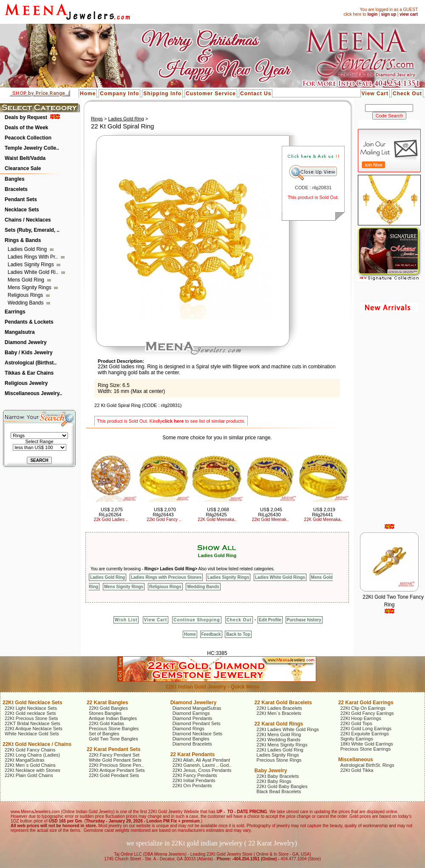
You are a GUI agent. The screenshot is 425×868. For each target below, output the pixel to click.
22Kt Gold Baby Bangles (282, 786)
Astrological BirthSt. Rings (367, 765)
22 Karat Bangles (107, 703)
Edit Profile (270, 620)
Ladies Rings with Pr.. (33, 257)
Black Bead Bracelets (279, 791)
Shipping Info (162, 94)
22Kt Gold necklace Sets (30, 713)
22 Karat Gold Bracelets (283, 703)
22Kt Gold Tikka (357, 770)
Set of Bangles (104, 734)
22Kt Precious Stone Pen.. (116, 765)
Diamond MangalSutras (197, 708)
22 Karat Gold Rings (279, 724)
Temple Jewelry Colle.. (32, 148)
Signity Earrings (357, 739)
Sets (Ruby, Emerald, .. (32, 230)
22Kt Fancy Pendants (195, 775)
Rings (97, 119)
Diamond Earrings (191, 713)
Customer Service (211, 94)
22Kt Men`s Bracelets (279, 713)
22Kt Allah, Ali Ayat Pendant (201, 760)
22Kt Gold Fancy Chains (30, 750)
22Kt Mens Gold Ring (279, 734)
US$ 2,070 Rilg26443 (164, 512)
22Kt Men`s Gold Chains (30, 765)
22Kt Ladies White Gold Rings (288, 729)
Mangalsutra (20, 332)
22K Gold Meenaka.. (217, 519)
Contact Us (256, 94)
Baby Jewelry (271, 771)
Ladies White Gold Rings (280, 577)
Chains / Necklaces (28, 220)
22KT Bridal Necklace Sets (33, 723)
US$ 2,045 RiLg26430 (270, 512)
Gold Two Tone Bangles (113, 739)
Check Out (407, 94)
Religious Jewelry (26, 383)
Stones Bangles (105, 713)
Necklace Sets (22, 210)
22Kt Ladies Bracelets (279, 708)
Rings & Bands (23, 240)
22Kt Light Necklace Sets (31, 708)
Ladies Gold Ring (28, 249)
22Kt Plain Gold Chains (29, 775)
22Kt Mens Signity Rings (282, 745)
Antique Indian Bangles (113, 718)
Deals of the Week (26, 128)
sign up (388, 14)
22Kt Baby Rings (274, 781)
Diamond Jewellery (194, 703)
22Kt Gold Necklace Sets (33, 703)
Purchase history (304, 620)
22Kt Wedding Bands (279, 740)
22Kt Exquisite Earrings (365, 734)
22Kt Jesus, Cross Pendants (202, 770)
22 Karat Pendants (193, 754)
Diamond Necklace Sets (197, 734)
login (372, 14)
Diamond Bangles (191, 739)
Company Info (119, 94)
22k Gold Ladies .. (111, 519)
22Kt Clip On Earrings (363, 708)
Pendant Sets (21, 199)
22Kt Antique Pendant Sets (117, 770)
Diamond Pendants (193, 718)
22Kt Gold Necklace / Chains (37, 744)
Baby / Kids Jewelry (29, 353)
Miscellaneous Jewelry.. (33, 393)
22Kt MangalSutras (25, 760)
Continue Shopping (197, 620)
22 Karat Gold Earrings (366, 703)
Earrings (15, 312)
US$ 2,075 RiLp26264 (111, 512)
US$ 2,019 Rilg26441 (324, 512)
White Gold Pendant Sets (115, 760)
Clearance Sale (23, 168)
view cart (409, 14)
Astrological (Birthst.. (31, 363)
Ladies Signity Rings (31, 265)
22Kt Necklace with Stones (33, 770)
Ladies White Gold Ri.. (34, 272)
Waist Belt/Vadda (25, 158)
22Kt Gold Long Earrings (366, 729)
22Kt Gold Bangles (108, 708)
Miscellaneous (356, 760)
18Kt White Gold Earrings (367, 744)
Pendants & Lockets (29, 322)
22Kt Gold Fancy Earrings (367, 713)
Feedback (211, 634)
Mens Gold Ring (27, 280)
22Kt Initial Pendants (194, 780)
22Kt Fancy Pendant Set (114, 755)
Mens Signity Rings (30, 287)
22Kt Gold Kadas (106, 723)
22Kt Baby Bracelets (278, 776)
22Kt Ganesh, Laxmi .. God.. (202, 765)
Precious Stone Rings (279, 760)
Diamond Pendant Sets (197, 723)
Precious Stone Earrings (366, 749)
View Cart (375, 94)
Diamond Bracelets (192, 744)
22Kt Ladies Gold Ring (280, 750)
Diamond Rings (188, 729)
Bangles (15, 179)
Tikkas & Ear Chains (29, 373)
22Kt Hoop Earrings (361, 718)
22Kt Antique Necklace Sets (34, 729)
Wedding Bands (26, 303)
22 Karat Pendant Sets (114, 749)
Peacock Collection (28, 138)
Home (88, 94)
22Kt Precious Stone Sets (31, 718)
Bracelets (16, 189)
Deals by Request (26, 117)
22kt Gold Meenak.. (271, 519)
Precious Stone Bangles (114, 729)
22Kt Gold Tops (356, 723)
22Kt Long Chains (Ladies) (32, 755)
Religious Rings (26, 295)
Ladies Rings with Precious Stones (166, 577)
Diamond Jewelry (26, 342)
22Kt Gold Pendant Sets (114, 775)
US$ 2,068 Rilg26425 (217, 512)
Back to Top (238, 634)
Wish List (126, 620)
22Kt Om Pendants (192, 785)
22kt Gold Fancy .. (164, 519)
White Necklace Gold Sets (32, 734)
